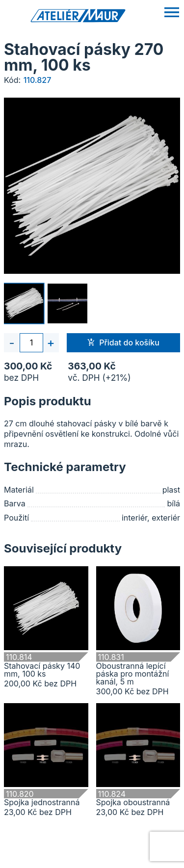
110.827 (38, 80)
